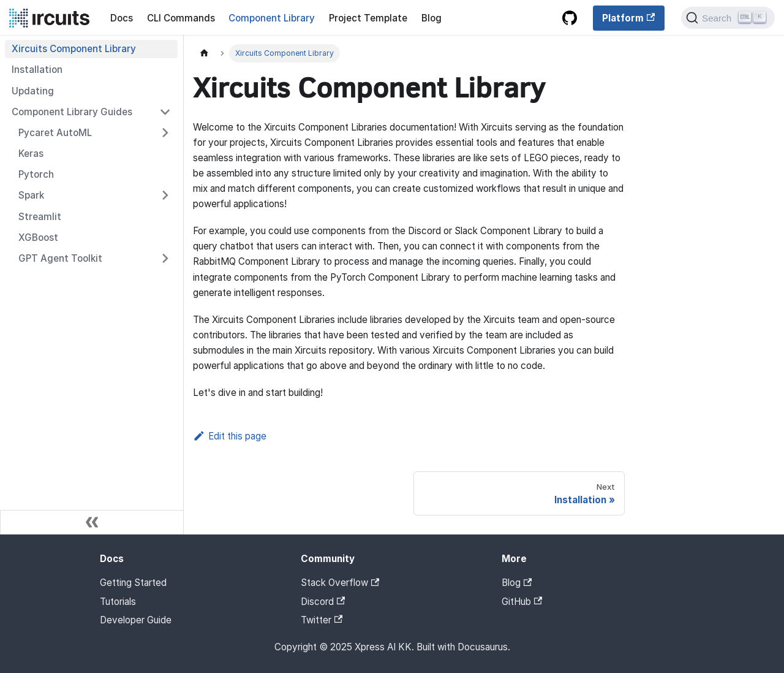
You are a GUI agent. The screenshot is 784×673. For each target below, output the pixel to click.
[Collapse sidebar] (92, 522)
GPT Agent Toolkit (60, 258)
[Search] (728, 18)
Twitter (322, 620)
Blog (432, 18)
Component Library (272, 18)
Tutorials (118, 602)
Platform (628, 18)
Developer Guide (136, 620)
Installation (37, 70)
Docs (122, 18)
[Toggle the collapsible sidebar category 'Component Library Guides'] (165, 112)
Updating (33, 91)
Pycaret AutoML (55, 133)
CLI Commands (181, 18)
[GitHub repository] (569, 18)
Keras (31, 154)
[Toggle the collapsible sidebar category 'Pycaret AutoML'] (165, 132)
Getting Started (133, 583)
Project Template (368, 18)
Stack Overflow (340, 583)
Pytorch (36, 174)
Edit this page (230, 436)
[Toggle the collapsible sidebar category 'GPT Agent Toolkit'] (165, 258)
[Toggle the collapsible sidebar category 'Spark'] (165, 196)
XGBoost (38, 238)
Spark (31, 195)
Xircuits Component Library (74, 49)
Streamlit (40, 217)
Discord (323, 602)
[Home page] (204, 53)
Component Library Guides (72, 112)
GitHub (522, 602)
